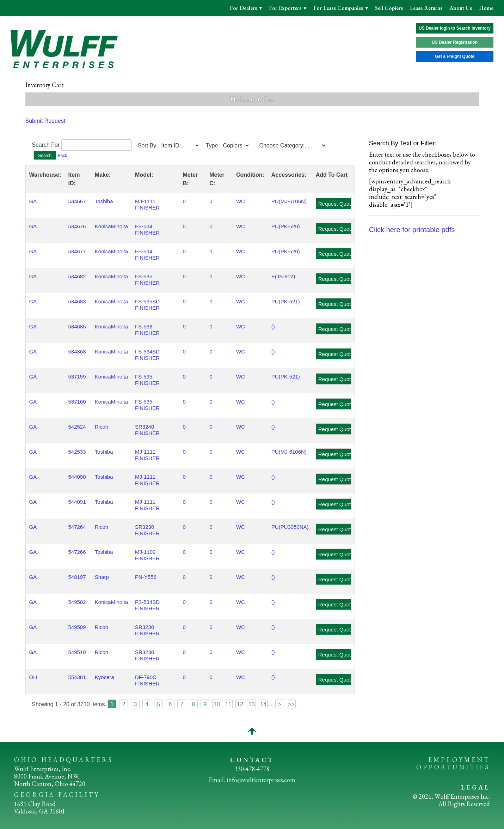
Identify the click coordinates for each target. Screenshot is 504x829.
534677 (77, 251)
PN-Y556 (146, 577)
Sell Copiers (389, 8)
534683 (77, 301)
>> (291, 704)
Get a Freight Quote (455, 56)
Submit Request (45, 121)
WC (241, 201)
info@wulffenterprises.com (261, 780)
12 (240, 704)
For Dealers (244, 8)
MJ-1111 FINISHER (147, 204)
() (273, 326)
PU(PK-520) (286, 226)
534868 (77, 352)
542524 (77, 427)
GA (33, 201)
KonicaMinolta (111, 226)
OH (33, 677)
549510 (77, 652)
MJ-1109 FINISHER (147, 555)
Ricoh (102, 427)
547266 (77, 552)
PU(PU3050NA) (290, 527)
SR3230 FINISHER (147, 530)
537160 (77, 402)
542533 (77, 452)
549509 (77, 627)
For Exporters (286, 8)
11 (228, 704)
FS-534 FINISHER (147, 229)
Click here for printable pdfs (412, 230)
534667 (77, 201)
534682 (77, 276)
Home (486, 8)
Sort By (147, 146)
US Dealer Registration (455, 42)
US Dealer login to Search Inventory (455, 28)
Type (212, 146)
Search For (46, 145)
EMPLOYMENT (459, 760)
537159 (77, 377)
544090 (77, 477)
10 (217, 704)
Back (63, 156)
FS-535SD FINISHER (147, 305)
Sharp (102, 577)
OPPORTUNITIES (453, 767)
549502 (77, 602)
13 (252, 704)
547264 (77, 527)
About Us (461, 8)
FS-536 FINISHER (147, 330)
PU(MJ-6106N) (289, 201)
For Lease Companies (339, 8)
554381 (77, 677)
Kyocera (105, 677)
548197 (77, 577)
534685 (77, 326)
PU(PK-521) (286, 301)
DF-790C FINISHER (147, 680)
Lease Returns (426, 8)
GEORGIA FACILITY (57, 795)
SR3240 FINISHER (147, 430)
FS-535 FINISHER (147, 280)
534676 (77, 226)
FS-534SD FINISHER (147, 355)
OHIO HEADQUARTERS (64, 760)
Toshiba (104, 201)
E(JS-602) (283, 276)
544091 (77, 502)
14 (263, 704)
